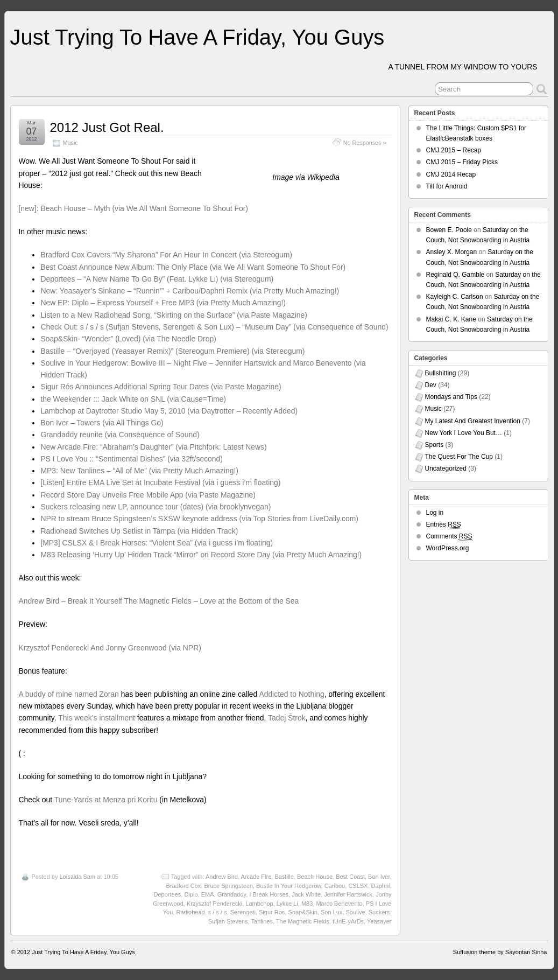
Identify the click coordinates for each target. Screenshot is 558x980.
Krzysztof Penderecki (214, 904)
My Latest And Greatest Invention (473, 421)
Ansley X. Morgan (452, 252)
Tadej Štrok (287, 718)
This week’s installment (97, 718)
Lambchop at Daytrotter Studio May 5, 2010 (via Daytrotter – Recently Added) (169, 411)
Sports (435, 445)
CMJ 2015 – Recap (454, 150)
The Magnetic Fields (303, 921)
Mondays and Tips (451, 397)
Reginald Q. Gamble (455, 275)
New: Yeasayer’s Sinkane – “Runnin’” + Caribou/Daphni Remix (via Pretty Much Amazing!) (190, 291)
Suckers (379, 912)
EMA (208, 894)
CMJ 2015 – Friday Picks (462, 162)
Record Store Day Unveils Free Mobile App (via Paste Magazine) (148, 495)
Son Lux (331, 912)
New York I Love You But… (464, 433)
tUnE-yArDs (348, 921)
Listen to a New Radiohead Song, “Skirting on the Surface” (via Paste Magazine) (174, 315)
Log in (435, 513)
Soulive (355, 912)
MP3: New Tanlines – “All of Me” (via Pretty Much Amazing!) (139, 471)
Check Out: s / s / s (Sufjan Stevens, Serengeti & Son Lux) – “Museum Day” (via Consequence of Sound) (214, 327)
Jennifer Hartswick (348, 894)
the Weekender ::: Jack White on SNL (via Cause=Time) (133, 399)
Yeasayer (379, 921)
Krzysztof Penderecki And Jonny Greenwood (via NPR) (110, 648)
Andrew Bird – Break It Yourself (70, 601)
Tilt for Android (447, 186)
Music (70, 143)
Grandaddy (232, 894)
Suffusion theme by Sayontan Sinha (500, 952)
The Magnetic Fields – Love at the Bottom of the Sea (212, 601)
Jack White (306, 894)
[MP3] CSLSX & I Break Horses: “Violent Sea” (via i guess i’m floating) (157, 543)
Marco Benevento (339, 904)
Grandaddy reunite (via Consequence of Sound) (120, 435)
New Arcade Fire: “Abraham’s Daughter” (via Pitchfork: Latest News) (153, 447)
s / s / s (218, 912)
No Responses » (365, 143)
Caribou (335, 886)
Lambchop (259, 904)
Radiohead (190, 912)
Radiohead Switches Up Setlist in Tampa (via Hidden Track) (139, 531)
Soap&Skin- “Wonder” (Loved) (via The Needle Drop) (128, 339)
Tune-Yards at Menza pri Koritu (106, 800)
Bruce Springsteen (228, 886)
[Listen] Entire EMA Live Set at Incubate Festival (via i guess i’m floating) (160, 482)
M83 (307, 904)
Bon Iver (379, 877)
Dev (431, 385)
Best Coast (350, 877)
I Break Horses (269, 894)
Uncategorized (446, 468)
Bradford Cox (184, 886)
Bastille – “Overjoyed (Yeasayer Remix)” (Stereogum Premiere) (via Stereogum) (172, 351)
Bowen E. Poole (449, 230)
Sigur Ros (272, 912)
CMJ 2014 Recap (451, 174)
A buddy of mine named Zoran (69, 694)
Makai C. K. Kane (451, 319)
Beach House (315, 877)
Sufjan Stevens (228, 921)
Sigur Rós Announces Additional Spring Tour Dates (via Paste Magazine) (161, 387)
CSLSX (358, 886)
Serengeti (243, 912)
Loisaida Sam (77, 877)
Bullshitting (441, 373)
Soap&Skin (302, 912)
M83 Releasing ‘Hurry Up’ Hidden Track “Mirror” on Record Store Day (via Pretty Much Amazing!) (201, 555)
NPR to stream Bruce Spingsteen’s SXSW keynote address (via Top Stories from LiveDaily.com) (199, 519)
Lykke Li (287, 904)
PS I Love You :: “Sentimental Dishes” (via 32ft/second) (132, 459)
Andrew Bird (222, 877)
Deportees (168, 894)
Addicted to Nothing (291, 694)
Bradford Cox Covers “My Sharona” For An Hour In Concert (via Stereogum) (166, 255)
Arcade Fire (256, 877)
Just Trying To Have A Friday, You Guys (197, 37)
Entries (444, 525)
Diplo (191, 894)
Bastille (284, 877)
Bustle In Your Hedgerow (288, 886)
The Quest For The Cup (459, 457)
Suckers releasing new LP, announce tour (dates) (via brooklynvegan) (156, 507)
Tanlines (262, 921)
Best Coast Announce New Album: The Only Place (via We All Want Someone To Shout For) (193, 267)
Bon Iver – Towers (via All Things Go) (102, 423)
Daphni (381, 886)
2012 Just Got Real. (107, 127)
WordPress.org (448, 548)
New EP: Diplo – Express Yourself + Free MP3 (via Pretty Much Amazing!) (163, 303)
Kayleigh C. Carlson (455, 297)
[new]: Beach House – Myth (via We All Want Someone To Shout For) (133, 208)
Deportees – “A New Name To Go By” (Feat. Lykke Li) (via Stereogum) (157, 279)
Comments (449, 537)
